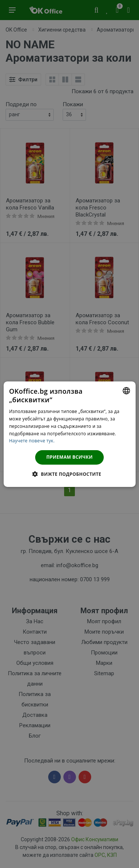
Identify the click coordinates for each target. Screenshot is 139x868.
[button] (69, 474)
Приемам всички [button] (69, 457)
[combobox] (126, 390)
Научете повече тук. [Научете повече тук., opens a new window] (32, 441)
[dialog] (69, 434)
